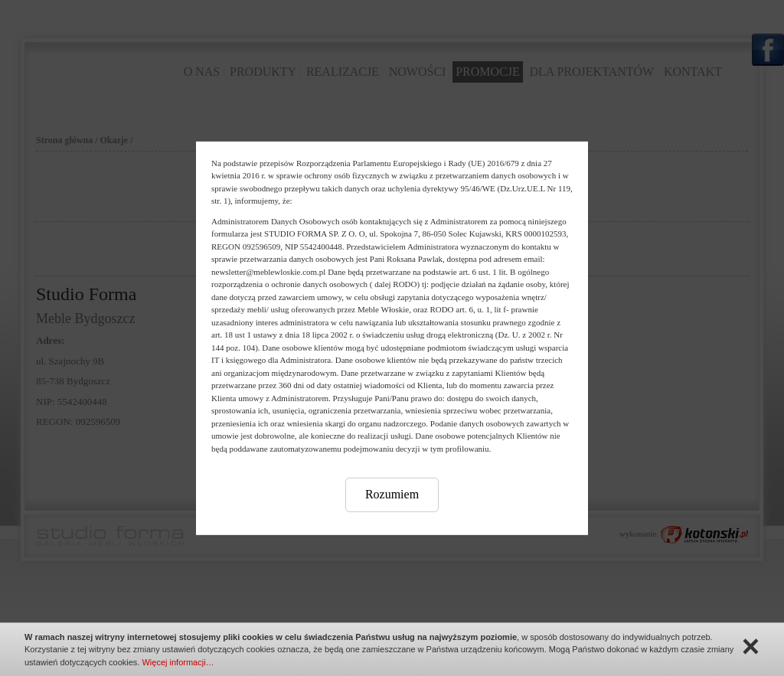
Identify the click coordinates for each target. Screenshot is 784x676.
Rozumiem (392, 494)
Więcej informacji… (178, 662)
